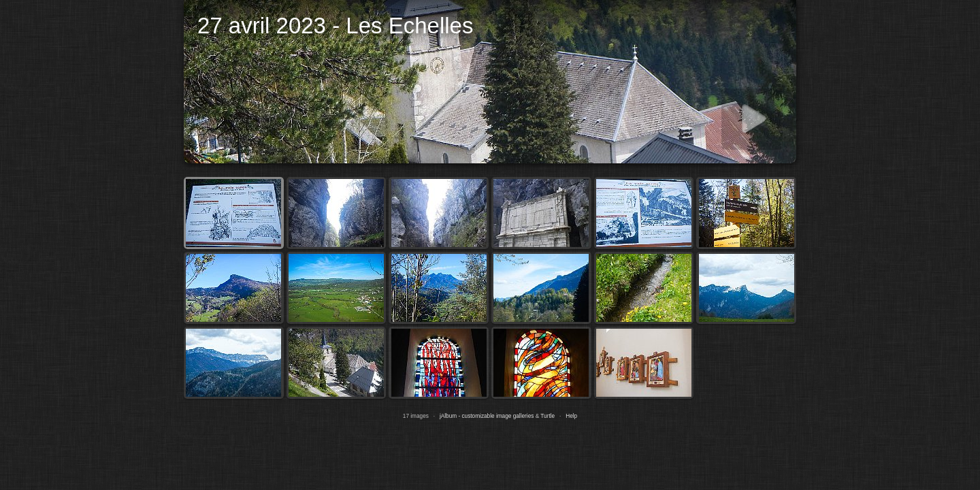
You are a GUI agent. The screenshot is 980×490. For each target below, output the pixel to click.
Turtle (548, 416)
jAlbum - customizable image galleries (487, 416)
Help (571, 416)
